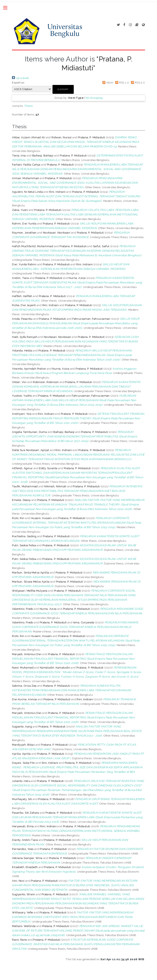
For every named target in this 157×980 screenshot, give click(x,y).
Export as (18, 82)
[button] (63, 89)
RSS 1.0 (122, 82)
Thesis (28, 106)
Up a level (20, 78)
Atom (107, 82)
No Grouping (94, 98)
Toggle (7, 8)
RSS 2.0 (137, 82)
